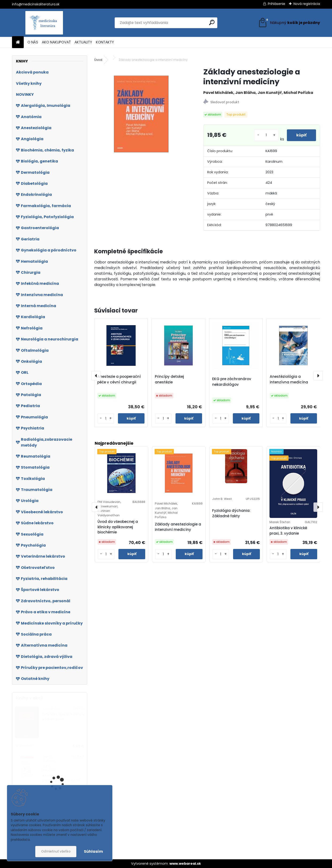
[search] (212, 22)
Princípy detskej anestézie (169, 379)
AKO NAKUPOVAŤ (56, 42)
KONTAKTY (105, 42)
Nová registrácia (307, 4)
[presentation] (96, 376)
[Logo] (44, 23)
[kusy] (266, 135)
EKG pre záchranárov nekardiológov (232, 382)
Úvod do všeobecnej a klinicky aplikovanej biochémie (118, 527)
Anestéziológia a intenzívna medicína (289, 379)
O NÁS (33, 42)
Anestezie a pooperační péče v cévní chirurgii (119, 379)
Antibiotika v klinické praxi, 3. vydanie (288, 531)
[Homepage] (18, 42)
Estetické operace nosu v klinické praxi (63, 717)
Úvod (98, 60)
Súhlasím (93, 851)
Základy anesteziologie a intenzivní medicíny (178, 527)
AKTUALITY (83, 42)
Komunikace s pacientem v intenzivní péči (61, 781)
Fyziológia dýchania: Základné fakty (231, 513)
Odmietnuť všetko (56, 851)
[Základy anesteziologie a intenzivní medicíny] (141, 114)
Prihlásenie (277, 4)
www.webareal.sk (185, 864)
